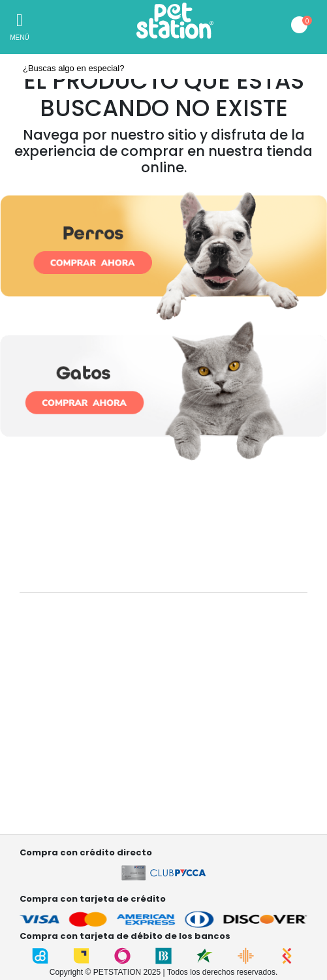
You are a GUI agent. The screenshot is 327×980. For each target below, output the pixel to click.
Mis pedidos (42, 753)
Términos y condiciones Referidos (84, 804)
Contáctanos (43, 700)
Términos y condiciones (64, 790)
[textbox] (163, 69)
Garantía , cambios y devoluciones (85, 714)
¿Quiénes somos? (54, 648)
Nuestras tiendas (52, 662)
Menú (19, 38)
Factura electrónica (56, 818)
